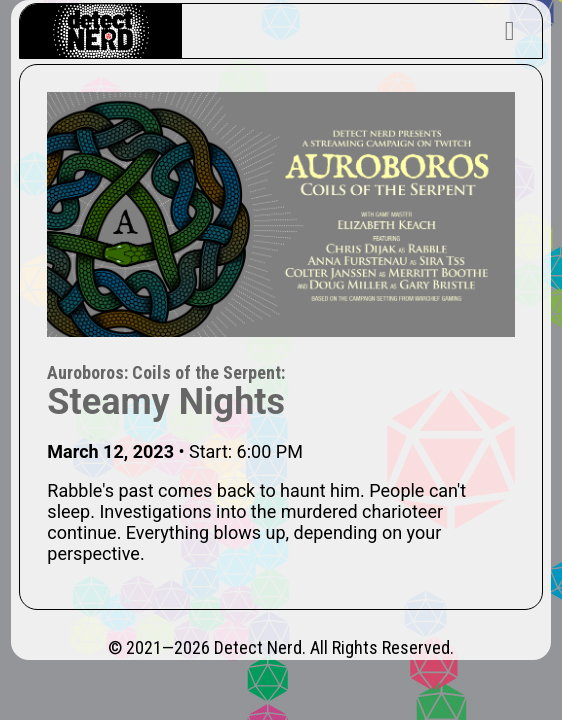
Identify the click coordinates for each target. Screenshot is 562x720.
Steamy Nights (166, 402)
